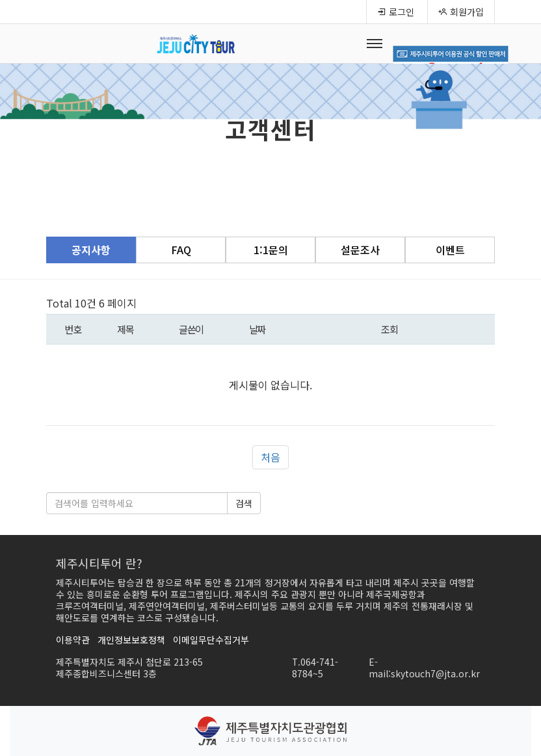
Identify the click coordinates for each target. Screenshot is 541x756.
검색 (244, 503)
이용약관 (73, 640)
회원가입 (461, 12)
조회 (389, 329)
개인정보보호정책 (131, 640)
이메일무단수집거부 (211, 640)
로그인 (396, 12)
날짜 (257, 329)
